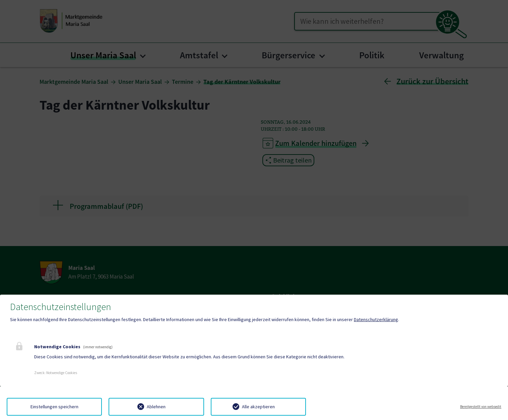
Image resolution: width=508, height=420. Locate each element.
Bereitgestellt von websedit (481, 407)
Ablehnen (156, 407)
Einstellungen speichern (54, 407)
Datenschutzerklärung (376, 319)
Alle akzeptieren (258, 407)
